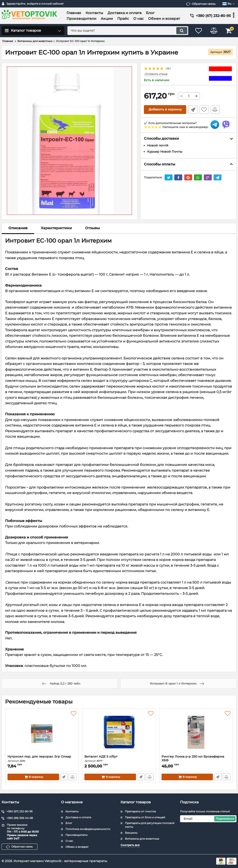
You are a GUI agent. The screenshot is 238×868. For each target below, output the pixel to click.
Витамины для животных (142, 839)
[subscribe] (208, 819)
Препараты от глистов (140, 811)
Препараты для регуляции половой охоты (150, 825)
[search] (127, 31)
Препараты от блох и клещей (145, 817)
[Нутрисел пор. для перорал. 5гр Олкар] (42, 733)
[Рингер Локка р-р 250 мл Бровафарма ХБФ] (196, 733)
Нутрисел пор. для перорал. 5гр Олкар (42, 759)
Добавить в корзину (165, 110)
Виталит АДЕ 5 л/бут (119, 759)
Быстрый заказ (193, 110)
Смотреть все (130, 845)
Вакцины (131, 833)
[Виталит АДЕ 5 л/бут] (119, 733)
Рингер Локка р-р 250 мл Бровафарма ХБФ (196, 760)
